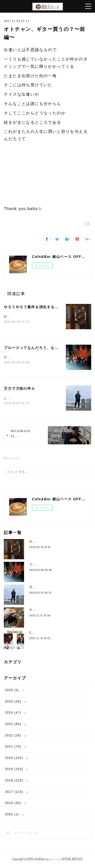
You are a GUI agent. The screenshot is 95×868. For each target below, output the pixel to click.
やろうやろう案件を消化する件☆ (33, 307)
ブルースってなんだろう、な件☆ (33, 348)
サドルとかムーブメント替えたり (55, 611)
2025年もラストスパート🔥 (51, 634)
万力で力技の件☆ (19, 389)
